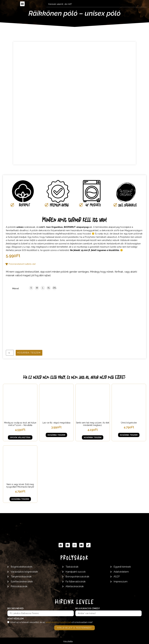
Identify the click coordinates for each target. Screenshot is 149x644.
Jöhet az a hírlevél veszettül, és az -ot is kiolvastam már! (51, 622)
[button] (22, 4)
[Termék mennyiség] (10, 353)
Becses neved (15, 608)
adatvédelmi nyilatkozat (58, 622)
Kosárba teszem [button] (56, 435)
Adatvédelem (15, 619)
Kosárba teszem (29, 353)
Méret (16, 289)
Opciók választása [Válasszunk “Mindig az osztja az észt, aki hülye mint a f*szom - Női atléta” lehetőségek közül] (20, 437)
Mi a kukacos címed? (88, 608)
